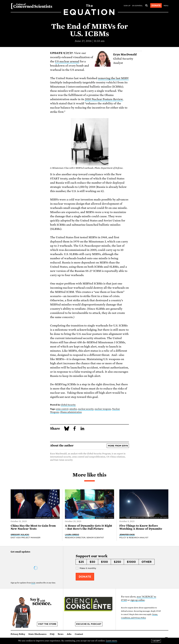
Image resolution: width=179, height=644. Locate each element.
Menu (166, 6)
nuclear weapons (103, 409)
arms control (62, 409)
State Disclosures (37, 634)
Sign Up (127, 6)
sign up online (138, 600)
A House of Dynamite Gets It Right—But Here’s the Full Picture (89, 527)
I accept (156, 641)
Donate (156, 6)
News (61, 634)
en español (137, 6)
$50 (92, 562)
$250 (117, 562)
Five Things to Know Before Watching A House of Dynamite (141, 527)
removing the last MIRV (113, 78)
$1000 (131, 562)
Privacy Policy (18, 634)
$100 (104, 562)
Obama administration (71, 412)
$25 (81, 562)
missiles (73, 409)
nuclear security (86, 409)
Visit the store (47, 624)
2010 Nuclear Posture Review (104, 99)
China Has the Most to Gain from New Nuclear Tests (33, 527)
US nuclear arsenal (67, 61)
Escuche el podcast (89, 624)
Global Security (68, 405)
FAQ (52, 634)
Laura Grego (72, 535)
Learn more (111, 641)
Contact (79, 634)
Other (147, 562)
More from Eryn (118, 446)
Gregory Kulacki (20, 535)
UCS (33, 583)
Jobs (69, 634)
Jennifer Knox (127, 535)
